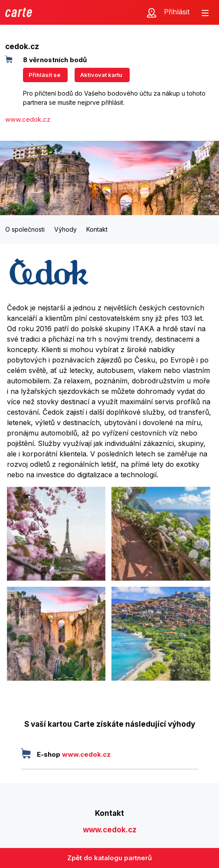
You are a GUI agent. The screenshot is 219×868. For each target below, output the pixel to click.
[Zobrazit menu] (205, 12)
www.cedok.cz (28, 119)
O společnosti (25, 229)
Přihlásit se (44, 75)
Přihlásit (177, 12)
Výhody (65, 229)
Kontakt (97, 229)
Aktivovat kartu (101, 75)
